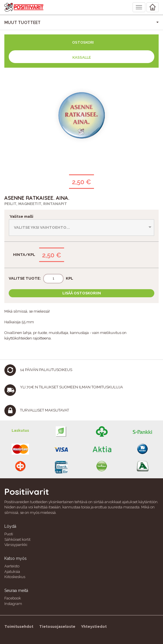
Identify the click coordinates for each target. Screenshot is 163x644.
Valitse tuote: (25, 278)
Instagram (13, 604)
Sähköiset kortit (17, 539)
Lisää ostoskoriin (82, 293)
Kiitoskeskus (15, 577)
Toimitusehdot (19, 627)
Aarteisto (12, 566)
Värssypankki (16, 545)
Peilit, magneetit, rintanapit (36, 204)
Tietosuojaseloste (57, 627)
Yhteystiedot (94, 627)
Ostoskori (83, 42)
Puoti (9, 534)
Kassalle (82, 57)
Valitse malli (21, 216)
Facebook (13, 598)
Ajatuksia (12, 572)
